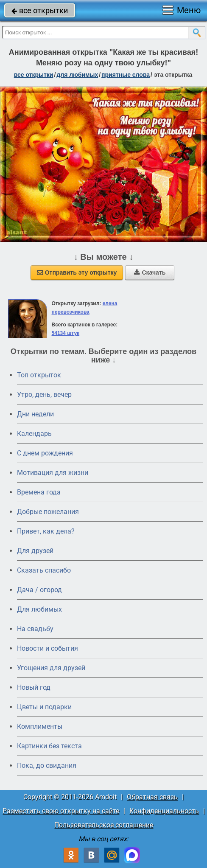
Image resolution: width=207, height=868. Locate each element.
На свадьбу (35, 629)
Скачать (150, 272)
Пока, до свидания (47, 765)
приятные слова (126, 75)
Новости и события (48, 648)
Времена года (39, 492)
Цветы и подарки (44, 707)
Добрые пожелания (48, 512)
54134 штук (66, 333)
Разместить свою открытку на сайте (61, 811)
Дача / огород (39, 590)
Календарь (34, 434)
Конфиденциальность (164, 811)
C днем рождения (45, 453)
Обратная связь (152, 797)
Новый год (34, 687)
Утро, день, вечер (44, 395)
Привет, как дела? (46, 531)
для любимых (77, 75)
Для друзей (35, 551)
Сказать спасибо (44, 570)
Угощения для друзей (51, 668)
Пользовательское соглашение (104, 825)
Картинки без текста (49, 746)
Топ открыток (39, 375)
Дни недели (35, 414)
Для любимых (39, 609)
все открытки (40, 10)
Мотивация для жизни (53, 473)
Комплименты (40, 726)
